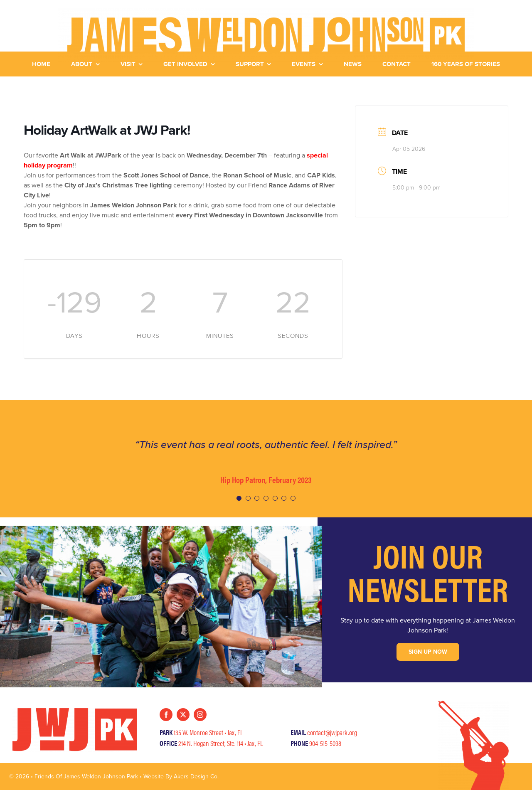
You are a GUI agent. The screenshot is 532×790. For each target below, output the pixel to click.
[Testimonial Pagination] (239, 498)
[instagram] (200, 715)
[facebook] (166, 715)
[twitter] (183, 715)
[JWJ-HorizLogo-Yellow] (266, 11)
